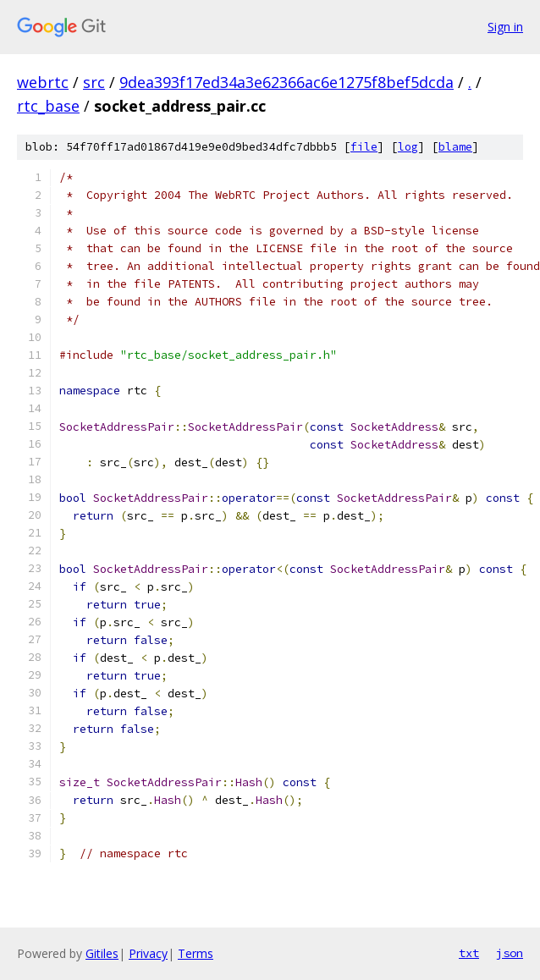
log (408, 147)
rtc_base (48, 106)
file (364, 147)
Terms (196, 953)
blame (455, 147)
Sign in (505, 27)
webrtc (43, 82)
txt (469, 953)
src (94, 82)
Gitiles (102, 953)
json (510, 953)
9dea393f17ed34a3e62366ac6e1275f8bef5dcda (287, 82)
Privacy (148, 953)
